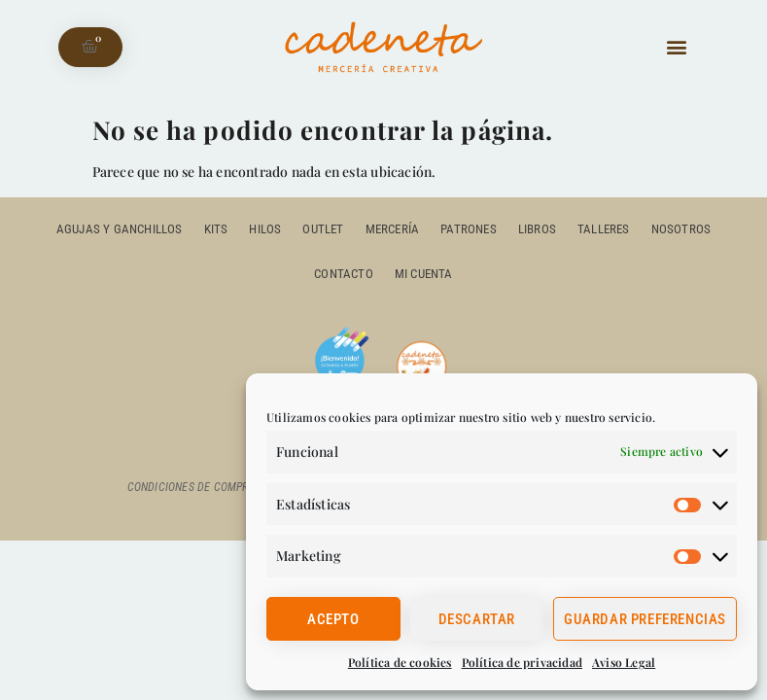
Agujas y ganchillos (120, 229)
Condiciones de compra (192, 487)
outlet (323, 229)
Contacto (344, 274)
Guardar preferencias (645, 619)
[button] (677, 47)
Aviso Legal (624, 662)
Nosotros (681, 229)
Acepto (333, 619)
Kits (216, 229)
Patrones (469, 229)
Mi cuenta (424, 274)
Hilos (265, 229)
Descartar (477, 619)
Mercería (393, 229)
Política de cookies (400, 662)
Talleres (604, 229)
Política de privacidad (522, 662)
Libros (537, 229)
